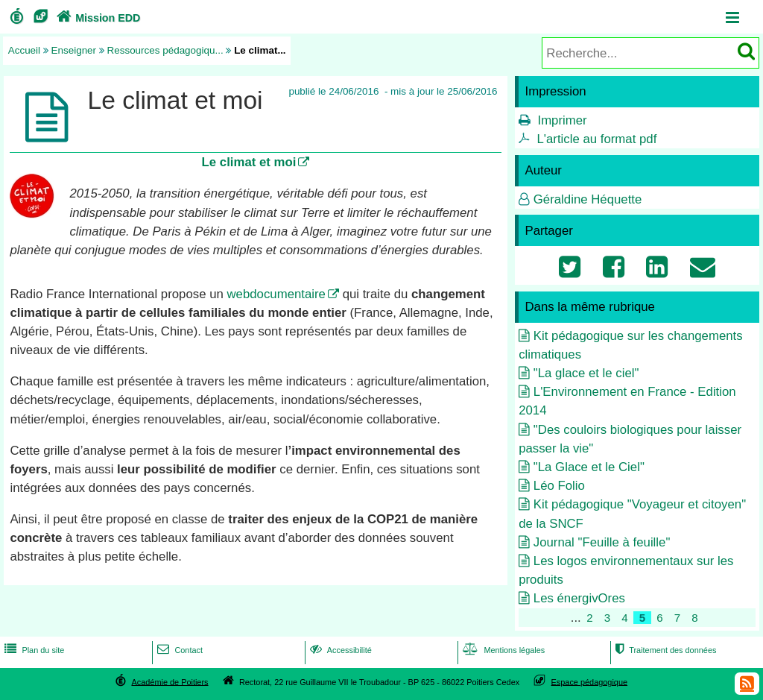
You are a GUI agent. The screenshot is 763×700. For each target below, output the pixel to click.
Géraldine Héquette (588, 199)
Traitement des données (664, 650)
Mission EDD (97, 18)
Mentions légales (502, 650)
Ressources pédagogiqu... (165, 50)
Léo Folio (559, 486)
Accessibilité (339, 650)
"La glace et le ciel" (586, 373)
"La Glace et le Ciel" (589, 467)
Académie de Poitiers (170, 681)
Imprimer (562, 120)
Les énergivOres (579, 598)
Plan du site (33, 650)
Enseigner (74, 50)
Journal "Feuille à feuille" (602, 542)
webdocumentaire (276, 294)
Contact (178, 650)
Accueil (24, 50)
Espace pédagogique (590, 681)
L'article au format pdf (596, 139)
